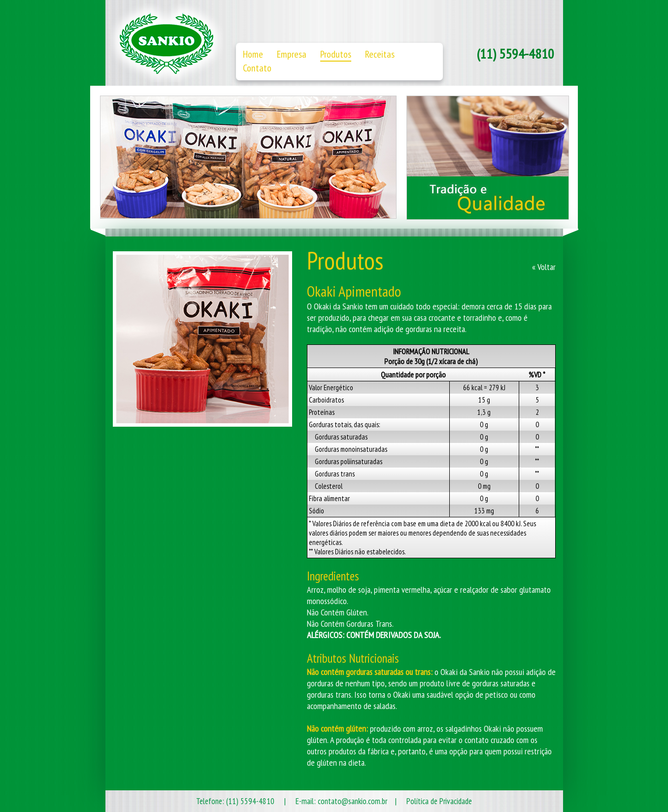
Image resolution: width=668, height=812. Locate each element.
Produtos (336, 54)
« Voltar (544, 267)
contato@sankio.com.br (352, 801)
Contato (257, 68)
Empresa (292, 54)
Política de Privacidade (439, 801)
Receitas (380, 54)
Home (253, 54)
